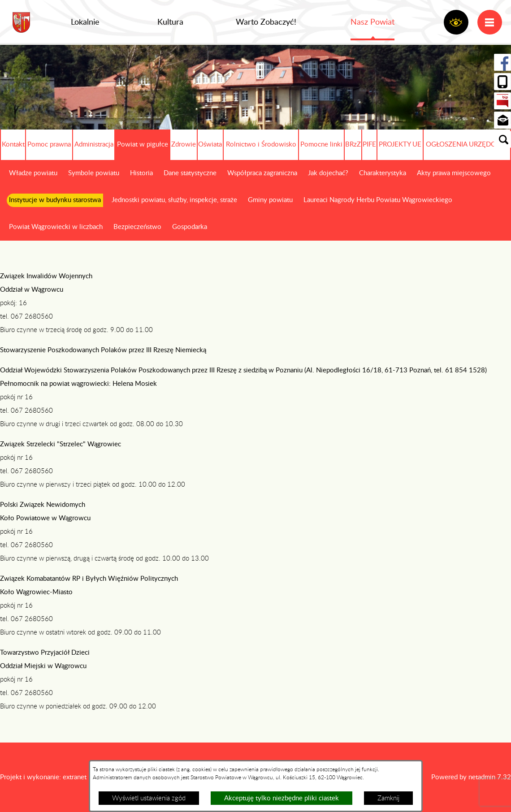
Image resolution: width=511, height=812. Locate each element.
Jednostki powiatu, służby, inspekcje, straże (174, 200)
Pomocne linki (321, 145)
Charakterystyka (383, 173)
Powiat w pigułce (143, 145)
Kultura (170, 22)
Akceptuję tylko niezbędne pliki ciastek (281, 798)
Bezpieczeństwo (137, 227)
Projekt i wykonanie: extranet (43, 777)
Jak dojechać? (328, 173)
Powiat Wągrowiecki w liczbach (56, 227)
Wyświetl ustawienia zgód (149, 798)
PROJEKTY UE (400, 145)
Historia (141, 173)
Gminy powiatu (270, 200)
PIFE (369, 145)
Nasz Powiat (372, 22)
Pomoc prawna (49, 145)
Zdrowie (184, 145)
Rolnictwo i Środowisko (261, 145)
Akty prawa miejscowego (454, 173)
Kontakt (13, 145)
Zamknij (388, 798)
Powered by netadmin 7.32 (471, 777)
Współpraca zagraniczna (262, 173)
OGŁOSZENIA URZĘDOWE (467, 145)
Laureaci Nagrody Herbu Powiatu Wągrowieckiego (378, 200)
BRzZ (353, 145)
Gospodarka (190, 227)
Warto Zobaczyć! (266, 22)
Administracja (94, 145)
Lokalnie (85, 22)
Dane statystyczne (190, 173)
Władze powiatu (33, 173)
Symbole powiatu (94, 173)
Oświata (210, 145)
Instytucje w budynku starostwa (55, 200)
